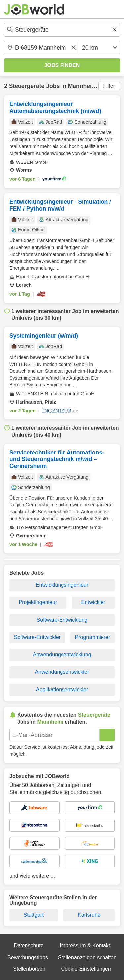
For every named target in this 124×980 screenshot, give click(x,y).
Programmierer (93, 637)
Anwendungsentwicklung (62, 654)
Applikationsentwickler (62, 690)
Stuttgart (34, 915)
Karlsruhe (89, 915)
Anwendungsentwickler (62, 672)
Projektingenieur (38, 602)
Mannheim (83, 86)
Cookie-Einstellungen (86, 969)
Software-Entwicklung (62, 620)
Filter (109, 86)
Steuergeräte (27, 86)
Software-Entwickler (37, 637)
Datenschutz (29, 945)
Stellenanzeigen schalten (87, 957)
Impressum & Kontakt (85, 945)
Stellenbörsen (29, 969)
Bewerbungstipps (28, 957)
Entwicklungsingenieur (62, 585)
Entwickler (93, 602)
